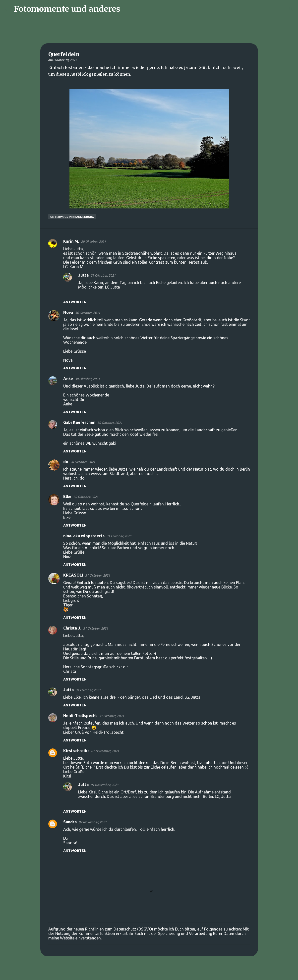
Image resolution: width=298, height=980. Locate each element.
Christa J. (72, 628)
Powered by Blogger (149, 973)
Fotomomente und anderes (67, 9)
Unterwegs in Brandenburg (72, 217)
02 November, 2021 (93, 822)
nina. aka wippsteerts (84, 536)
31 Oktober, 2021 (119, 536)
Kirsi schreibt (76, 751)
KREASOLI (73, 575)
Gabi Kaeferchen (79, 422)
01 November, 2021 (105, 751)
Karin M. (71, 241)
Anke (68, 379)
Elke (67, 496)
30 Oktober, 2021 (88, 313)
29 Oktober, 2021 (93, 242)
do (66, 462)
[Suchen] (127, 9)
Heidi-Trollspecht (80, 716)
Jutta (83, 275)
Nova (68, 312)
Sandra (70, 822)
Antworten (75, 302)
